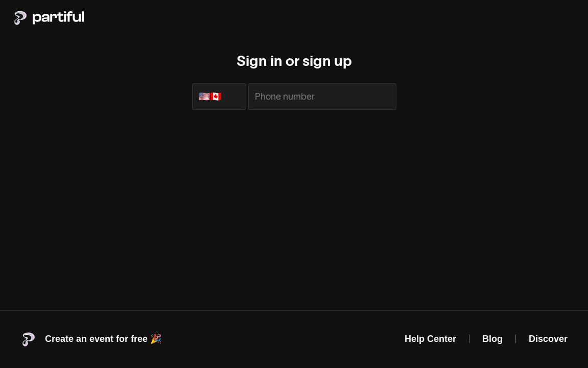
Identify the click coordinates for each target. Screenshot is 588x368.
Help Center (430, 339)
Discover (548, 339)
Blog (492, 339)
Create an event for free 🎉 (103, 339)
